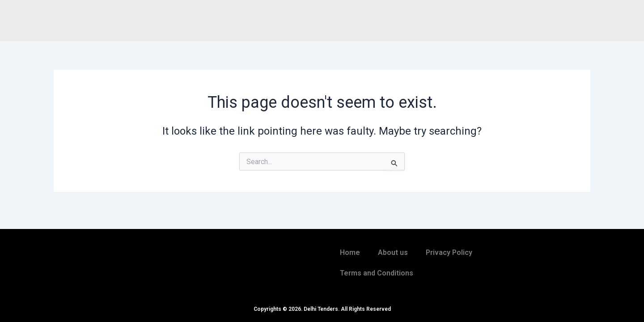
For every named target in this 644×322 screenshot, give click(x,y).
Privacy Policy (449, 252)
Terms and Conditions (377, 273)
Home (350, 252)
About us (393, 252)
